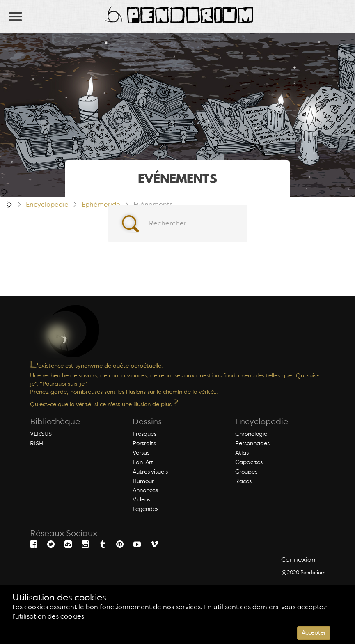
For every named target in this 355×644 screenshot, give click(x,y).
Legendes (145, 509)
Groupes (246, 472)
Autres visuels (150, 472)
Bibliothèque (55, 422)
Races (243, 481)
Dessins (147, 422)
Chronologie (251, 434)
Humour (143, 481)
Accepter (314, 633)
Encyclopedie (262, 422)
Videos (141, 500)
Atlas (242, 453)
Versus (141, 453)
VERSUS (41, 434)
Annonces (145, 490)
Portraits (144, 444)
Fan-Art (143, 462)
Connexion (298, 560)
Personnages (252, 444)
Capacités (249, 462)
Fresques (144, 434)
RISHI (37, 444)
